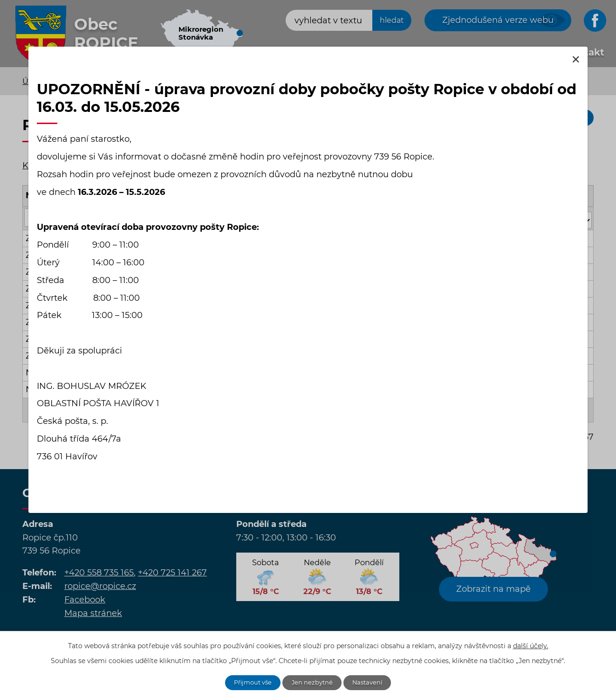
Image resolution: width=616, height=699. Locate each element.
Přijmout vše (249, 682)
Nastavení (372, 682)
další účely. (531, 644)
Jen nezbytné (313, 682)
